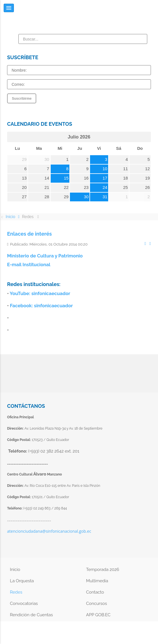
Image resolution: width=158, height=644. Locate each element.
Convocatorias (24, 604)
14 (47, 178)
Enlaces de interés (29, 234)
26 (148, 187)
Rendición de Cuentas (31, 615)
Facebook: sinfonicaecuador (41, 306)
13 (24, 178)
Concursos (97, 604)
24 (105, 187)
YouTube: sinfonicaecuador (40, 293)
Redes (16, 592)
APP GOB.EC (98, 615)
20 (24, 187)
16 (86, 178)
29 (66, 197)
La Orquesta (22, 581)
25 (126, 187)
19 (148, 178)
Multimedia (97, 581)
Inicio (15, 570)
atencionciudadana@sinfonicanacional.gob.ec (49, 531)
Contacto (95, 592)
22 (66, 187)
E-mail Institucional (29, 265)
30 (86, 197)
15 (66, 178)
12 (148, 169)
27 (24, 197)
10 (105, 169)
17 (105, 178)
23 (86, 187)
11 (126, 169)
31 (105, 197)
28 (47, 197)
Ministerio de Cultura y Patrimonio (45, 256)
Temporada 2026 (103, 570)
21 (47, 187)
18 (126, 178)
